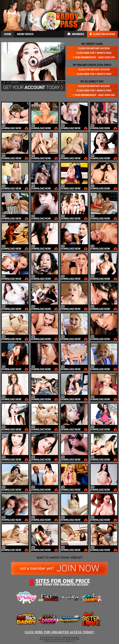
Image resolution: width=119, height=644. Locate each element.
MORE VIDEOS (25, 34)
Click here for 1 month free (94, 53)
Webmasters (75, 638)
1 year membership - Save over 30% (94, 57)
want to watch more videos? (59, 557)
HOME (8, 34)
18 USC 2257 (67, 638)
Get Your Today (33, 87)
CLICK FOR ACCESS (102, 34)
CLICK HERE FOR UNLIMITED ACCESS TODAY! (59, 632)
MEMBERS (76, 34)
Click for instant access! (94, 48)
